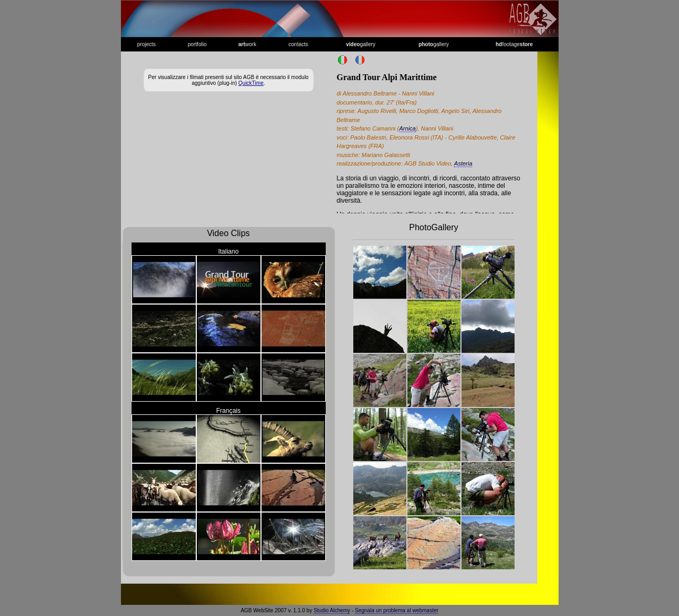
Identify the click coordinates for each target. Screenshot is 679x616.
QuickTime (251, 83)
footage (514, 44)
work (247, 44)
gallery (361, 44)
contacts (298, 44)
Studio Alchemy (332, 610)
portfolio (197, 44)
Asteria (463, 163)
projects (147, 44)
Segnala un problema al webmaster (397, 610)
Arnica (408, 128)
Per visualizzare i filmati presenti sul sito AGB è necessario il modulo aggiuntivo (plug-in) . (228, 80)
